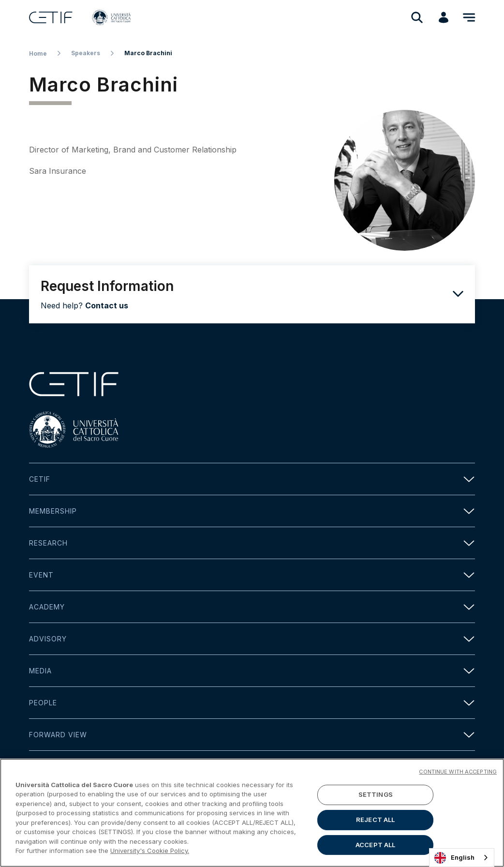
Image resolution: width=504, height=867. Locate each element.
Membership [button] (252, 511)
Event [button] (252, 575)
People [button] (252, 703)
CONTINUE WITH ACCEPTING (458, 772)
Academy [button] (252, 607)
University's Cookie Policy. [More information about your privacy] (150, 851)
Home (38, 53)
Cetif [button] (252, 479)
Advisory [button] (252, 639)
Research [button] (252, 543)
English (454, 858)
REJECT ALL (375, 820)
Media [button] (252, 671)
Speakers (86, 53)
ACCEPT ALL (375, 845)
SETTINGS (376, 795)
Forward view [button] (252, 735)
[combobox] (462, 858)
